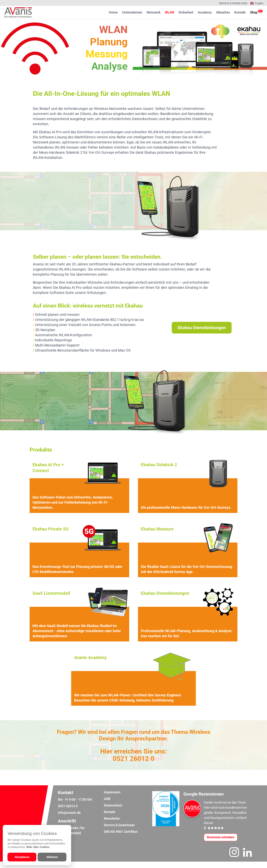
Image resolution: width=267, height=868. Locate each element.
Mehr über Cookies (38, 847)
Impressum (112, 799)
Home (113, 12)
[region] (133, 49)
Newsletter (112, 825)
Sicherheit (186, 12)
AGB (107, 805)
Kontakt (240, 12)
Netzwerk (153, 12)
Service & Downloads (233, 3)
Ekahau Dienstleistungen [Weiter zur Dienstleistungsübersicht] (202, 328)
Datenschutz (113, 812)
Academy (205, 12)
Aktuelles (223, 12)
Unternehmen (132, 12)
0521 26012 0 (134, 762)
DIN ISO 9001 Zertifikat (121, 838)
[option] (133, 49)
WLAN (169, 12)
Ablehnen (52, 857)
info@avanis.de (69, 819)
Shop (254, 12)
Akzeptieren (22, 857)
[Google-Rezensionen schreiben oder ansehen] (221, 844)
